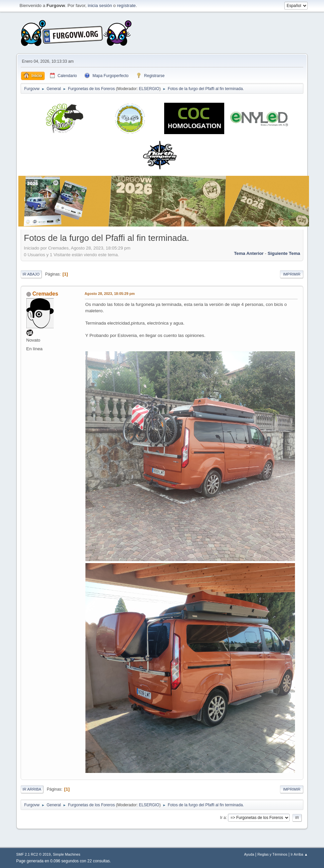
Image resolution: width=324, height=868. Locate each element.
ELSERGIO (149, 89)
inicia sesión (100, 6)
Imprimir (292, 274)
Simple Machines (66, 854)
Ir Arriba (32, 789)
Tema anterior (249, 253)
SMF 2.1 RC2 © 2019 (34, 854)
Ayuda (249, 854)
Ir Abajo (31, 274)
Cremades (45, 294)
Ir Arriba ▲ (299, 854)
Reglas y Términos (273, 854)
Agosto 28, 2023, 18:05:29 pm (110, 294)
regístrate (126, 6)
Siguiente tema (284, 253)
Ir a (223, 818)
